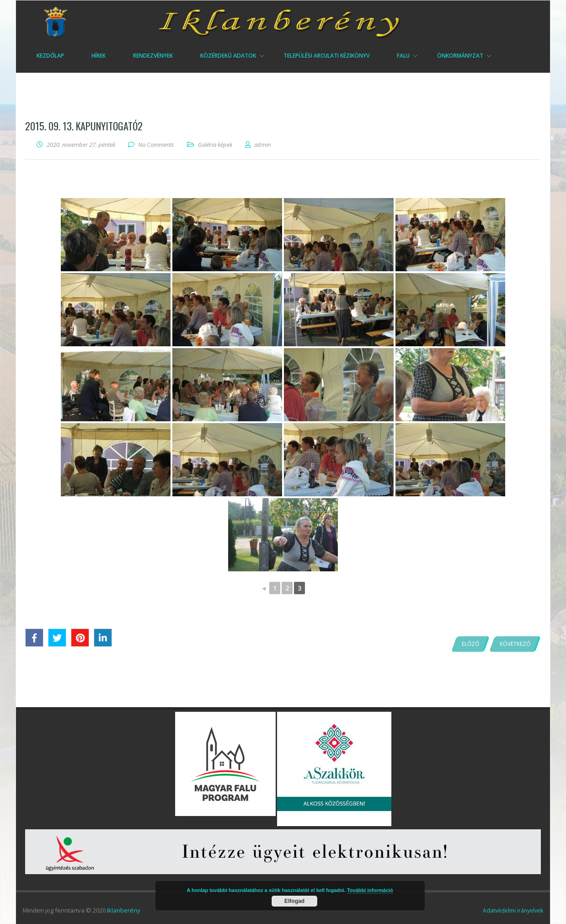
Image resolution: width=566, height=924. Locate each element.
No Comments (156, 145)
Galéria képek (215, 145)
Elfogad (294, 901)
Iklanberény (124, 910)
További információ (370, 890)
